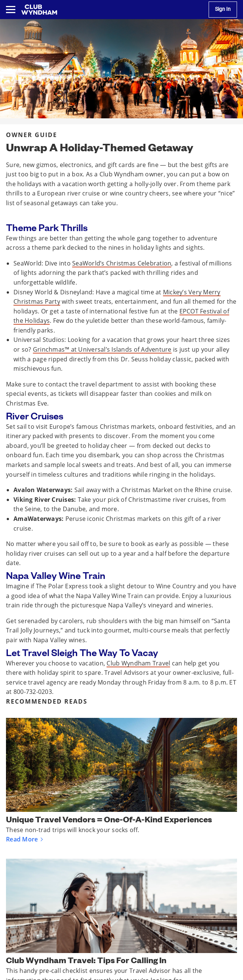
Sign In (223, 9)
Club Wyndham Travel (138, 663)
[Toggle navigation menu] (11, 10)
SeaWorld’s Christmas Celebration (122, 263)
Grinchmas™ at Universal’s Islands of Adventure (102, 349)
